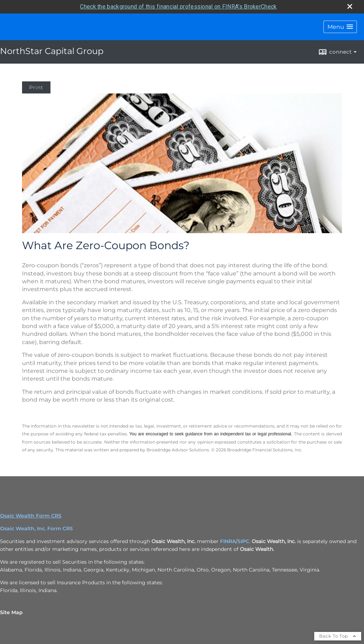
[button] (340, 27)
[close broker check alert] (350, 6)
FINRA (228, 541)
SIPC (243, 541)
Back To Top (338, 636)
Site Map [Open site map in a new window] (11, 612)
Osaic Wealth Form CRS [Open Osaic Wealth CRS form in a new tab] (31, 516)
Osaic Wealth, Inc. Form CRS (36, 528)
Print (36, 87)
